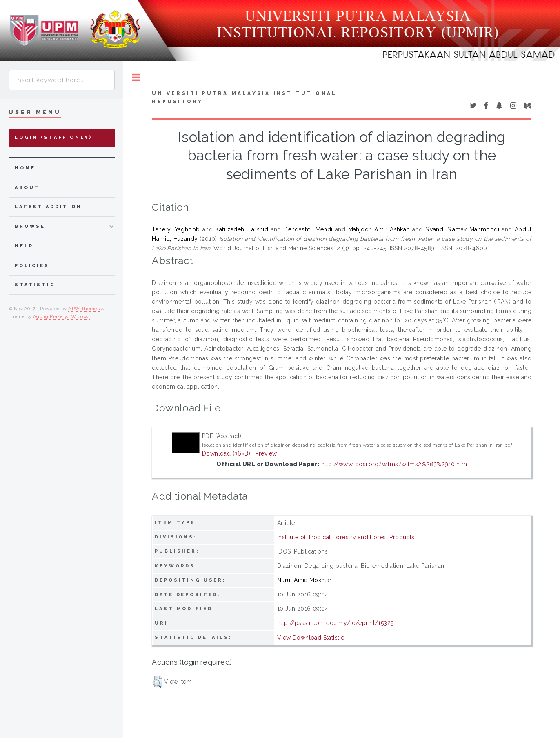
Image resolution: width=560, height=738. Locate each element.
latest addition (48, 207)
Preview (266, 453)
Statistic (35, 285)
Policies (32, 266)
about (27, 188)
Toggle (136, 77)
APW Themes (84, 309)
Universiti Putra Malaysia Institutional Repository (244, 98)
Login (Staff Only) (53, 137)
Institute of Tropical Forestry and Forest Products (346, 537)
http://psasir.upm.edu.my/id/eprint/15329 (336, 623)
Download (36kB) (226, 453)
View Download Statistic (311, 638)
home (25, 168)
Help (24, 246)
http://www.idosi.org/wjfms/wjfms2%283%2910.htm (394, 464)
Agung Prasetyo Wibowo (61, 316)
